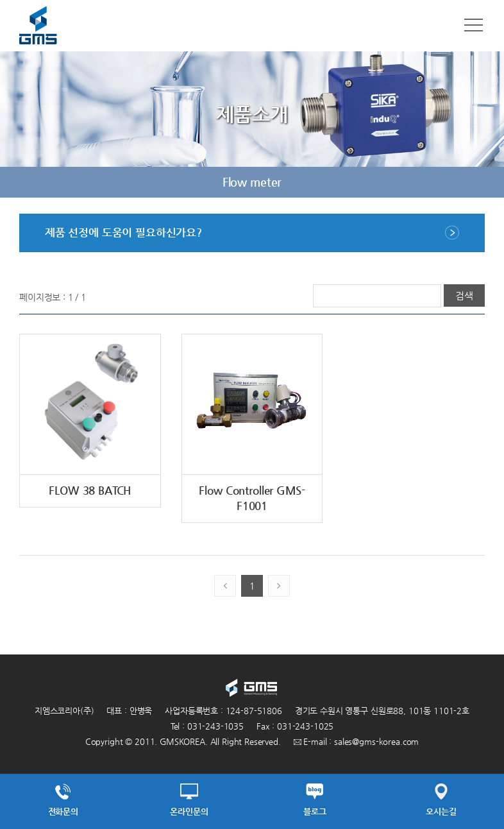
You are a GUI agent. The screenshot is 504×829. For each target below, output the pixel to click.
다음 (477, 182)
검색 (464, 295)
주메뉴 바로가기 (0, 0)
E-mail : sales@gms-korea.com (357, 741)
